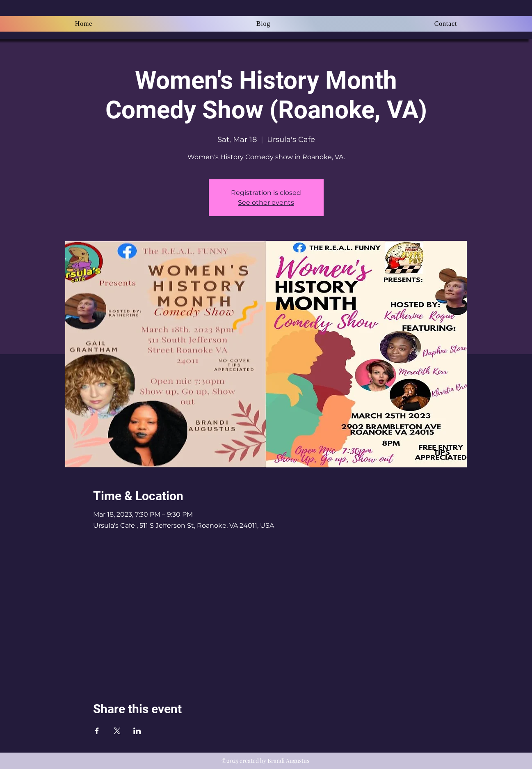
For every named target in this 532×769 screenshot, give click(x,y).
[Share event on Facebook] (97, 731)
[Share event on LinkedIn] (137, 731)
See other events (266, 203)
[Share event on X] (117, 731)
